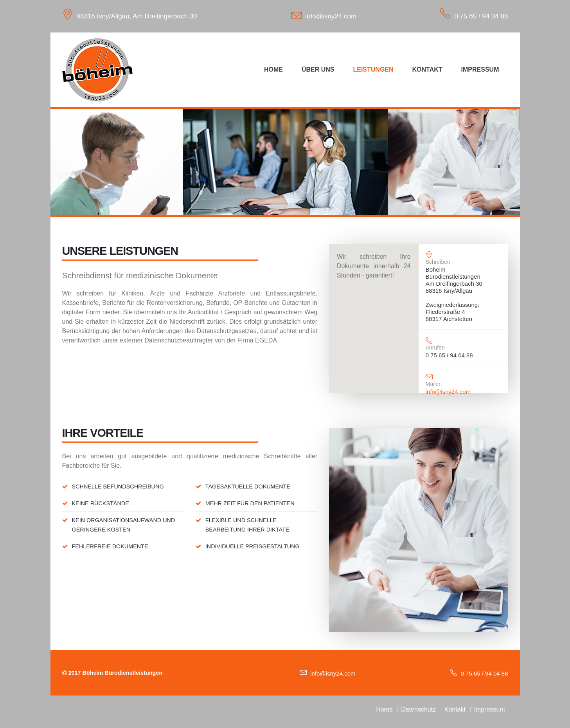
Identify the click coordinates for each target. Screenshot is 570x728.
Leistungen (373, 69)
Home (273, 69)
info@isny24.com (331, 16)
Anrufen (435, 348)
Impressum (480, 69)
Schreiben (438, 262)
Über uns (318, 69)
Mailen (434, 384)
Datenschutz (418, 709)
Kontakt (427, 69)
